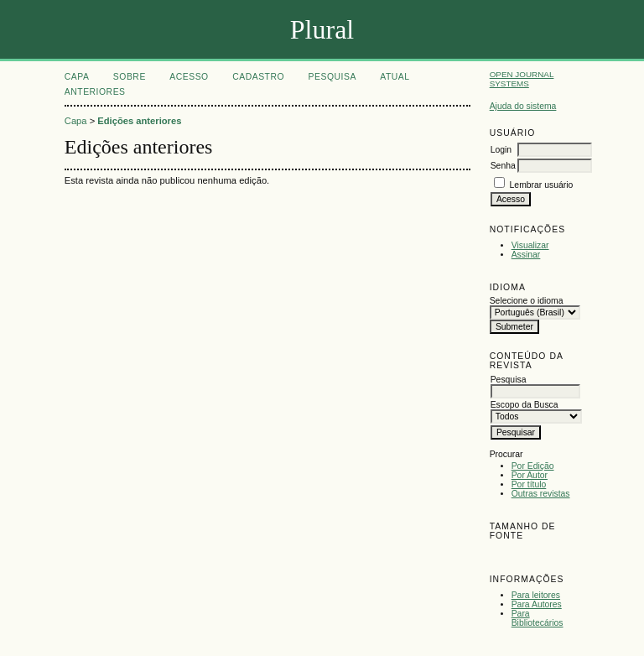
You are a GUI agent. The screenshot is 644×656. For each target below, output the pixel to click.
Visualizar (530, 245)
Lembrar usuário (542, 185)
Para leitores (536, 595)
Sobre (130, 77)
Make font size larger (558, 555)
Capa (77, 77)
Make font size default (532, 555)
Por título (529, 484)
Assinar (526, 255)
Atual (395, 77)
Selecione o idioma (527, 301)
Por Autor (530, 475)
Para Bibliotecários (538, 618)
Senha (503, 166)
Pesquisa (332, 77)
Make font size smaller (505, 555)
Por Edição (533, 466)
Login (501, 150)
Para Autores (537, 604)
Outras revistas (541, 494)
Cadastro (258, 77)
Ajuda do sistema (523, 106)
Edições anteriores (139, 121)
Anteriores (95, 92)
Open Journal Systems (522, 79)
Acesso (189, 77)
